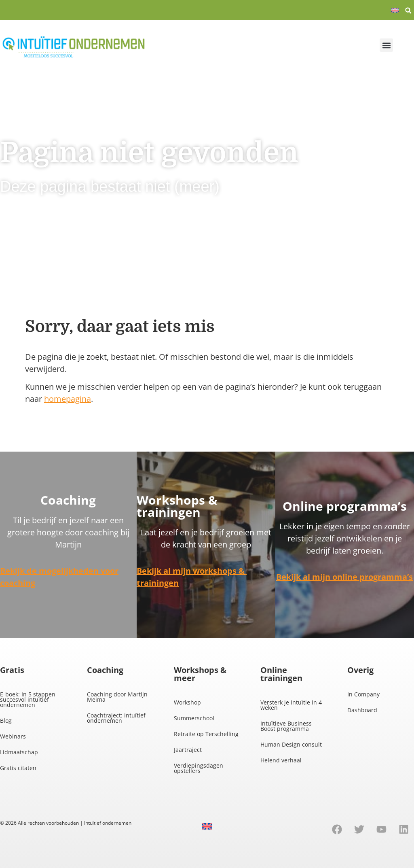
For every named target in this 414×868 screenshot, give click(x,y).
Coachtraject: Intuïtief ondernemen (116, 718)
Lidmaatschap (19, 752)
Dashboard (362, 710)
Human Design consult (291, 744)
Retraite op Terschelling (206, 734)
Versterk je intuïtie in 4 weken (291, 705)
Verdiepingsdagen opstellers (199, 768)
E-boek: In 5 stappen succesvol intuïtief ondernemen (28, 699)
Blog (6, 721)
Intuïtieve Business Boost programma (286, 726)
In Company (363, 694)
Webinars (13, 736)
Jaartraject (188, 750)
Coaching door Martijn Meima (117, 697)
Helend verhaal (281, 760)
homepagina (68, 399)
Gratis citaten (18, 768)
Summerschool (194, 718)
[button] (408, 11)
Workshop (187, 702)
